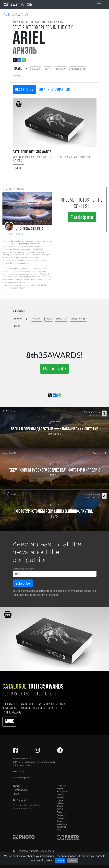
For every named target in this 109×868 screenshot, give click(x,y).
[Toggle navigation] (99, 5)
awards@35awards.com (23, 569)
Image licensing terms (21, 778)
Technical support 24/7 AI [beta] (36, 851)
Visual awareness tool (23, 808)
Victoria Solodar (31, 229)
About (16, 786)
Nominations (20, 790)
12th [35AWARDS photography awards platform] (17, 5)
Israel (18, 69)
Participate (82, 217)
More (18, 168)
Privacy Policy (18, 771)
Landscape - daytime (15, 189)
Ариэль (19, 234)
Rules (16, 794)
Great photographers (54, 89)
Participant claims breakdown (26, 805)
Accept (60, 861)
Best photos (24, 89)
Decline (73, 861)
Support (21, 800)
